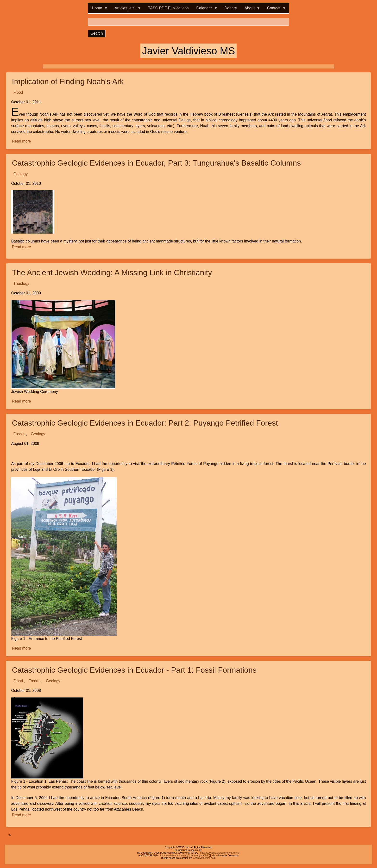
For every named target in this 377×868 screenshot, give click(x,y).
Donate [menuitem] (231, 8)
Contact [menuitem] (275, 9)
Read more (22, 141)
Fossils (19, 434)
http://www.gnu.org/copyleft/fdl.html (219, 853)
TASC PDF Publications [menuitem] (168, 8)
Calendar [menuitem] (205, 9)
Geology (21, 174)
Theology (21, 283)
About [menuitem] (251, 9)
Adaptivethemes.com (204, 858)
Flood (18, 92)
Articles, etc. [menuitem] (126, 9)
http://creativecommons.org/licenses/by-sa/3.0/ (184, 855)
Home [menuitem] (98, 9)
